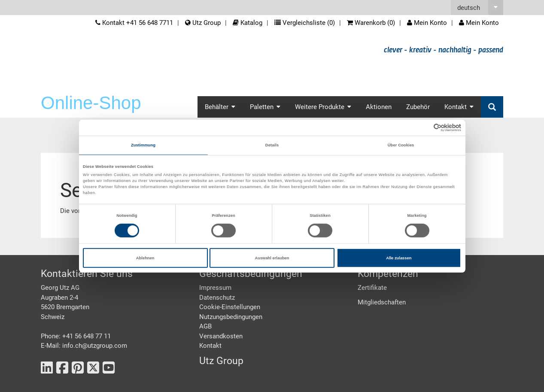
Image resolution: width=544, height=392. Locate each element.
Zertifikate (372, 288)
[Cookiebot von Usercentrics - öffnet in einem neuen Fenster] (424, 128)
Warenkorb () (371, 23)
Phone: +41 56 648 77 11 (76, 336)
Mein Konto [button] (479, 23)
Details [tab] (272, 145)
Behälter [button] (220, 107)
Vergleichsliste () (305, 23)
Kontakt (210, 346)
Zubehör (418, 107)
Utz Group (203, 23)
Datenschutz (217, 298)
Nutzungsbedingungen (231, 317)
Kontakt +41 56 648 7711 (134, 23)
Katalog (248, 23)
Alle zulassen (399, 258)
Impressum (215, 288)
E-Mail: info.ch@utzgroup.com (84, 346)
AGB (205, 326)
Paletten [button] (265, 107)
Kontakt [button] (459, 107)
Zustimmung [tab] (143, 145)
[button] (477, 8)
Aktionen (379, 107)
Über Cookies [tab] (401, 145)
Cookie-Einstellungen (230, 307)
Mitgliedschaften (382, 302)
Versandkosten (221, 336)
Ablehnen (145, 258)
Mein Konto (427, 23)
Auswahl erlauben (272, 258)
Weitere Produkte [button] (323, 107)
